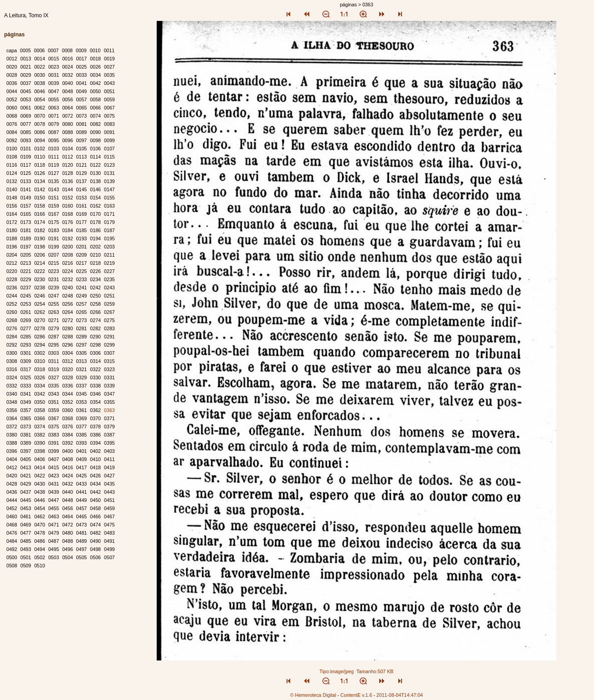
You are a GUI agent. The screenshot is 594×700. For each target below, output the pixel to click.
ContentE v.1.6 (356, 695)
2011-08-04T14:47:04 (400, 695)
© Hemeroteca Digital (313, 695)
